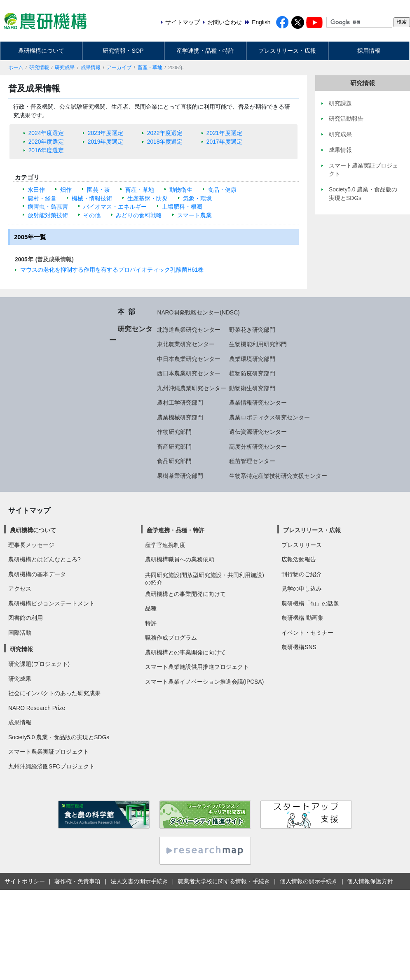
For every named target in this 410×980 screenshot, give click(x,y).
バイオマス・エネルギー (115, 207)
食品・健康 (222, 190)
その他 (92, 215)
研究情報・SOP (123, 51)
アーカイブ (119, 68)
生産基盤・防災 (148, 198)
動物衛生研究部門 (252, 388)
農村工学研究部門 (180, 403)
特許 (151, 623)
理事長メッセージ (31, 545)
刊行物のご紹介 (302, 574)
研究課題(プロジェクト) (39, 664)
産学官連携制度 (165, 545)
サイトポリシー (25, 881)
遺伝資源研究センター (258, 432)
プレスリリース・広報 (287, 51)
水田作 (36, 190)
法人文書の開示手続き (139, 881)
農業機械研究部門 (180, 417)
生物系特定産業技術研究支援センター (278, 476)
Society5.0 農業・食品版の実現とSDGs (59, 737)
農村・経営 (42, 198)
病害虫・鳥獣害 (48, 207)
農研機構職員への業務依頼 (180, 559)
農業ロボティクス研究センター (269, 417)
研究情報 (39, 68)
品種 (151, 608)
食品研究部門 (174, 461)
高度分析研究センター (258, 447)
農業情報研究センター (258, 403)
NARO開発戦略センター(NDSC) (198, 312)
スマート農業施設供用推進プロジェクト (197, 667)
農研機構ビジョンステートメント (52, 603)
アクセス (20, 589)
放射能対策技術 (48, 215)
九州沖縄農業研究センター (192, 388)
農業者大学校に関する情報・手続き (224, 881)
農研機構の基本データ (37, 574)
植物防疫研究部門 (252, 373)
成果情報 (91, 68)
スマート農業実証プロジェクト (49, 752)
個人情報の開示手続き (309, 881)
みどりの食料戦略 (139, 215)
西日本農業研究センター (189, 373)
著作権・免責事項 (77, 881)
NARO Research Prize (37, 708)
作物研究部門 (174, 432)
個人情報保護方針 (370, 881)
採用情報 (369, 51)
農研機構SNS (299, 647)
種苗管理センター (252, 461)
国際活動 (20, 633)
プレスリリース (302, 545)
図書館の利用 (26, 618)
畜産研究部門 (174, 447)
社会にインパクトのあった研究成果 (54, 693)
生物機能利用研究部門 (258, 344)
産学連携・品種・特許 (205, 51)
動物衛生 (181, 190)
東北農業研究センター (186, 344)
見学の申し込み (302, 589)
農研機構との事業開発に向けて (185, 594)
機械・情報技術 (92, 198)
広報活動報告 (299, 559)
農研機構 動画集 (302, 618)
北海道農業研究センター (189, 330)
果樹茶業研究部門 (180, 476)
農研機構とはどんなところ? (45, 559)
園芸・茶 (98, 190)
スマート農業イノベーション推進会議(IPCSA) (205, 682)
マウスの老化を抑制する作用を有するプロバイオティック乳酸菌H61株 (112, 270)
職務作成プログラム (171, 638)
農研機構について (41, 51)
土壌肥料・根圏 (182, 207)
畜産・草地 (150, 68)
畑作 (66, 190)
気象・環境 (197, 198)
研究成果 (65, 68)
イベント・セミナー (307, 633)
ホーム (16, 68)
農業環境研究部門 (252, 359)
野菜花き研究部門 (252, 330)
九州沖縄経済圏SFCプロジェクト (52, 766)
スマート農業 (194, 215)
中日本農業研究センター (189, 359)
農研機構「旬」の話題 (310, 603)
